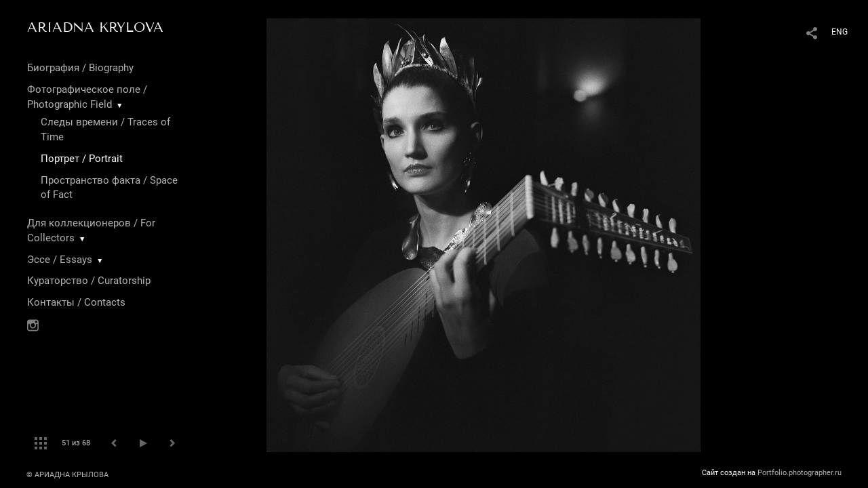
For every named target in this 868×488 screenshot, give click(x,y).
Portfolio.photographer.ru (800, 473)
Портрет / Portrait (82, 159)
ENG (840, 32)
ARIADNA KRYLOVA (95, 27)
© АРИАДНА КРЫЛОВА (67, 475)
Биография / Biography (80, 68)
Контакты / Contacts (76, 302)
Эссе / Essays (60, 260)
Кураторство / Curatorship (89, 281)
